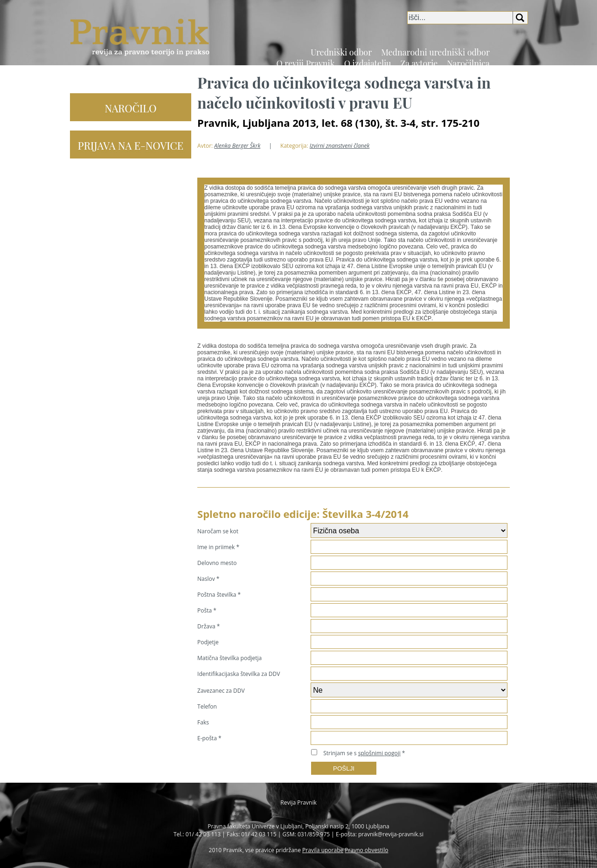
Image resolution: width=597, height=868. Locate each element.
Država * (208, 626)
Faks (203, 722)
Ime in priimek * (218, 547)
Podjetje (208, 642)
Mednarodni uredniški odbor (435, 52)
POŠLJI (344, 768)
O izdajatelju (368, 63)
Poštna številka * (219, 595)
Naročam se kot (218, 531)
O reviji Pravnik (305, 63)
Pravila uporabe (323, 850)
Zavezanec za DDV (221, 691)
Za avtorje (419, 63)
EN (523, 69)
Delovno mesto (217, 563)
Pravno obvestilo (366, 850)
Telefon (207, 706)
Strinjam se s (362, 753)
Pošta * (207, 610)
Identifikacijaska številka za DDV (239, 674)
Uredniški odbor (341, 52)
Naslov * (208, 579)
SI (512, 69)
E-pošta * (209, 738)
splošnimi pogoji (379, 753)
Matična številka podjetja (229, 658)
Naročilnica (468, 63)
